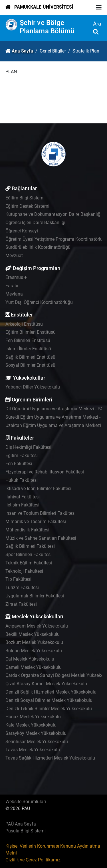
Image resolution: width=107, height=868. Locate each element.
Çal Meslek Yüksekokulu (30, 659)
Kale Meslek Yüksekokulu (31, 725)
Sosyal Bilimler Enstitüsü (30, 365)
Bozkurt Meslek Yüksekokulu (34, 642)
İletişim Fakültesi (22, 505)
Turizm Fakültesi (22, 588)
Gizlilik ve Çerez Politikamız (33, 860)
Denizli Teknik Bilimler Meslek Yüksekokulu (49, 709)
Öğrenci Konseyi (22, 231)
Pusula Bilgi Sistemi (26, 831)
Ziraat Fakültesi (21, 604)
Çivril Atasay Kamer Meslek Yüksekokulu (46, 684)
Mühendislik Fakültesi (27, 530)
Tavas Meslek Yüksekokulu (33, 750)
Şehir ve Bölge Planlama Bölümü (47, 27)
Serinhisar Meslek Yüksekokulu (37, 742)
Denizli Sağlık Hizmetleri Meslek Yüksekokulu (51, 692)
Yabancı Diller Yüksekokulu (33, 387)
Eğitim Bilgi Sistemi (25, 198)
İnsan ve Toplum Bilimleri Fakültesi (41, 513)
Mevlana (14, 294)
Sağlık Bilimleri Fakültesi (30, 546)
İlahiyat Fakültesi (23, 497)
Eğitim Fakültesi (22, 456)
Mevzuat (14, 256)
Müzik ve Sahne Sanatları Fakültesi (41, 538)
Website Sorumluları (26, 802)
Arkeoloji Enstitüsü (24, 324)
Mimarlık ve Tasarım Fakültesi (36, 522)
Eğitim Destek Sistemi (27, 206)
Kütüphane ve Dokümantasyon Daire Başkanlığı (53, 214)
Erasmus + (16, 277)
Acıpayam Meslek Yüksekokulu (37, 626)
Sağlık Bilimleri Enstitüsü (30, 357)
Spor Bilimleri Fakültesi (29, 555)
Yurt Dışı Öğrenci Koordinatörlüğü (39, 302)
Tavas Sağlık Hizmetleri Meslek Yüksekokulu (50, 758)
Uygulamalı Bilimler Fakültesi (35, 596)
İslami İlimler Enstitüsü (28, 349)
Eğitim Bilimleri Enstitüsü (31, 332)
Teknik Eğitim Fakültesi (29, 563)
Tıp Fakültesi (18, 579)
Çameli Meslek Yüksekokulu (34, 667)
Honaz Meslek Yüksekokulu (33, 717)
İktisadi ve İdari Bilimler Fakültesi (38, 489)
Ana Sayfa (22, 51)
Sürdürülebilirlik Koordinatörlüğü (38, 247)
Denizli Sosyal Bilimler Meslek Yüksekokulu (49, 700)
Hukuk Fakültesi (22, 480)
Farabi (12, 286)
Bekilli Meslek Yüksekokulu (33, 634)
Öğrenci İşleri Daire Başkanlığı (35, 223)
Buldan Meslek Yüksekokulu (34, 651)
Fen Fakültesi (19, 464)
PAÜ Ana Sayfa (21, 824)
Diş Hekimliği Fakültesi (28, 447)
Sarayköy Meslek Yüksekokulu (36, 733)
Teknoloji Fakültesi (24, 571)
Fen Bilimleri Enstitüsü (28, 340)
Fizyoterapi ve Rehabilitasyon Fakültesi (45, 472)
